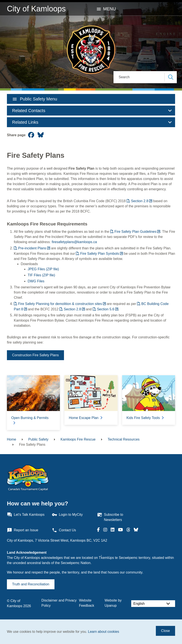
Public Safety (38, 439)
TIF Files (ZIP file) (41, 275)
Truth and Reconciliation (31, 584)
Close (165, 631)
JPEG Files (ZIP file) (43, 269)
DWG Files (36, 281)
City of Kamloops (36, 9)
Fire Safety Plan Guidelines (136, 232)
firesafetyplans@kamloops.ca (74, 242)
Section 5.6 (106, 309)
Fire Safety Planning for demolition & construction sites (60, 304)
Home (12, 439)
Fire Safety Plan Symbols (100, 254)
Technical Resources (124, 439)
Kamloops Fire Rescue (78, 439)
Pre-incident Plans (32, 248)
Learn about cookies (104, 632)
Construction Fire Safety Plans (35, 355)
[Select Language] (153, 604)
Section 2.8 (140, 201)
